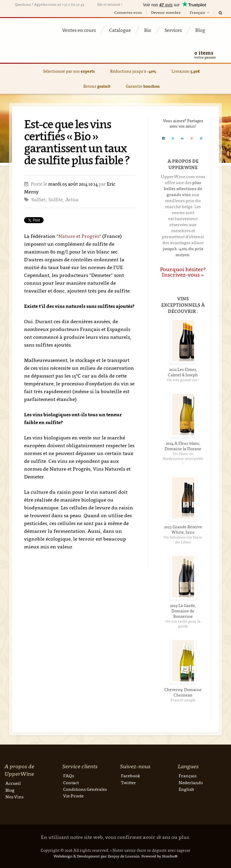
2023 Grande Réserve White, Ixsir (183, 530)
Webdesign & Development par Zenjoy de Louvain (97, 856)
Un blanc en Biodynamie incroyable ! (183, 458)
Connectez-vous (128, 12)
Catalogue (120, 30)
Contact (71, 783)
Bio (148, 30)
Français (200, 12)
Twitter (128, 783)
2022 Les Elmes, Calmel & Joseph (183, 372)
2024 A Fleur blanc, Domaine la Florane (183, 446)
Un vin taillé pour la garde (183, 624)
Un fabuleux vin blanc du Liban (183, 540)
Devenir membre (166, 12)
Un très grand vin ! (183, 380)
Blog (200, 30)
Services (173, 30)
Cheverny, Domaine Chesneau (183, 692)
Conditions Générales (85, 789)
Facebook (131, 776)
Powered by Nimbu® (159, 856)
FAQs (69, 776)
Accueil (13, 783)
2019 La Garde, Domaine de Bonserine (183, 611)
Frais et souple (183, 700)
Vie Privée (73, 796)
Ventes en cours (79, 30)
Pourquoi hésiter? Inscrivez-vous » (183, 272)
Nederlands (191, 783)
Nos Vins (14, 797)
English (186, 789)
